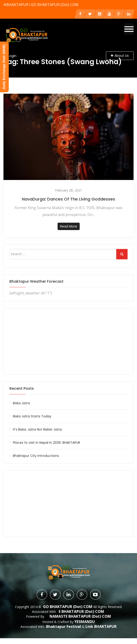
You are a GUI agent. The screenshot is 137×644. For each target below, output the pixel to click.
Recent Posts (22, 388)
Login (12, 56)
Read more (69, 226)
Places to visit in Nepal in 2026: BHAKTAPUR (47, 443)
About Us (120, 56)
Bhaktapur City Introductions (36, 456)
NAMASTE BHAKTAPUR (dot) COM (80, 616)
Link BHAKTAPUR (101, 626)
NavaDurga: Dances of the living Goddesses (68, 199)
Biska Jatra (21, 403)
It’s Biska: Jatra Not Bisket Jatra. (38, 429)
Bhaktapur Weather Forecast (36, 281)
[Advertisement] (68, 341)
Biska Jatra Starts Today (32, 416)
